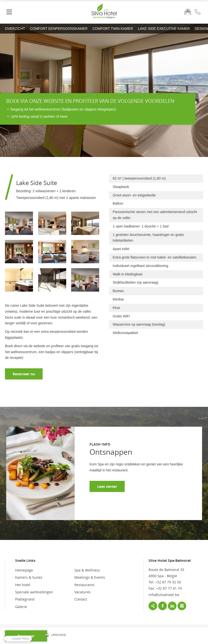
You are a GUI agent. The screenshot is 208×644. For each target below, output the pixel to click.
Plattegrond (25, 599)
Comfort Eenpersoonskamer (59, 29)
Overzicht (15, 29)
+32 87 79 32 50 (197, 12)
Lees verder (107, 486)
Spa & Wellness (87, 570)
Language (59, 635)
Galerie (21, 607)
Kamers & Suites (29, 577)
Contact (81, 599)
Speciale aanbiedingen (34, 592)
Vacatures (83, 592)
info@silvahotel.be (164, 595)
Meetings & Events (90, 577)
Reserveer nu (24, 374)
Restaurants (84, 585)
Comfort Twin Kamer (113, 29)
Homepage (24, 570)
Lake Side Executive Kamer (164, 29)
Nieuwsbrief (188, 12)
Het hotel (23, 585)
